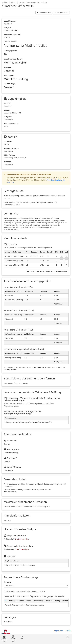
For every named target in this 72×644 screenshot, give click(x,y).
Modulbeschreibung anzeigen (37, 2)
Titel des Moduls (10, 41)
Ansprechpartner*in (11, 148)
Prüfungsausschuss (11, 123)
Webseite (7, 162)
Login (68, 637)
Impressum (58, 631)
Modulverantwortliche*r (13, 59)
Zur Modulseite (44, 13)
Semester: (8, 582)
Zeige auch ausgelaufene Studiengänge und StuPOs (24, 591)
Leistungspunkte (10, 51)
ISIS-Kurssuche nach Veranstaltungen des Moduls (47, 271)
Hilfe (22, 637)
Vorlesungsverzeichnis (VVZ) (4, 639)
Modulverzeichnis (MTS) (10, 2)
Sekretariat (8, 142)
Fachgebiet (8, 117)
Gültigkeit (8, 28)
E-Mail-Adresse (9, 155)
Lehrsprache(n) (9, 84)
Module (22, 2)
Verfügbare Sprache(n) (12, 34)
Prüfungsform (9, 75)
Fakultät (7, 103)
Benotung (8, 67)
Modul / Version (10, 21)
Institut (7, 110)
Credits (68, 631)
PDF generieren (61, 13)
